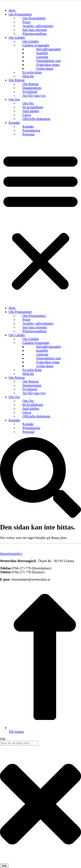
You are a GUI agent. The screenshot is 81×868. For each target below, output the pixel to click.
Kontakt (14, 123)
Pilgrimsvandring (34, 34)
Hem (12, 10)
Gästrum (42, 57)
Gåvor (27, 115)
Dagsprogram (32, 88)
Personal (28, 134)
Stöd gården (31, 111)
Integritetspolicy (11, 554)
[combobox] (19, 743)
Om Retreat (17, 80)
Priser (26, 22)
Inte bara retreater (35, 30)
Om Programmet (20, 14)
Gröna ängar (45, 68)
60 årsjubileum (33, 107)
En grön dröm (32, 72)
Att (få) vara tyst (34, 96)
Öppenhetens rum (48, 61)
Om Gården (17, 38)
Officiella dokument (36, 119)
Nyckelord (30, 92)
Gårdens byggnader (36, 45)
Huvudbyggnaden (49, 49)
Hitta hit (28, 76)
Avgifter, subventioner (38, 26)
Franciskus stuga (48, 65)
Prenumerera (31, 130)
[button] (40, 221)
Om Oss (14, 99)
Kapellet (42, 53)
